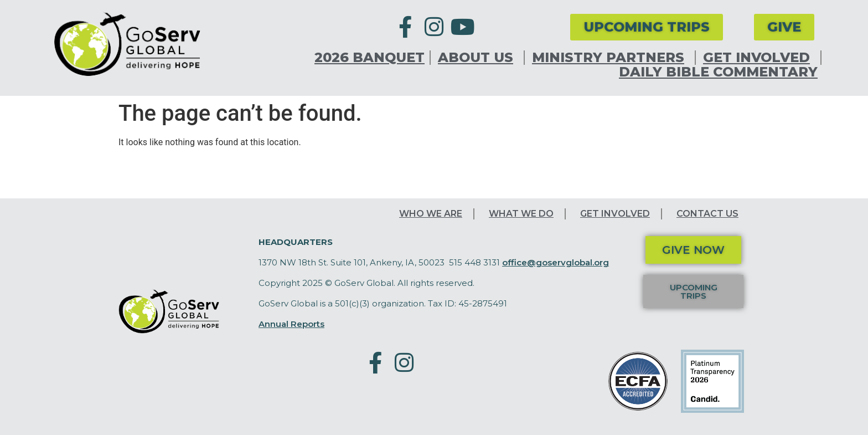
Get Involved (759, 58)
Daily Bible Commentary (718, 72)
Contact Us (707, 214)
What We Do (521, 214)
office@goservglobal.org (556, 262)
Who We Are (431, 214)
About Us (478, 58)
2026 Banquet (370, 58)
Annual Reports (291, 324)
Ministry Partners (611, 58)
